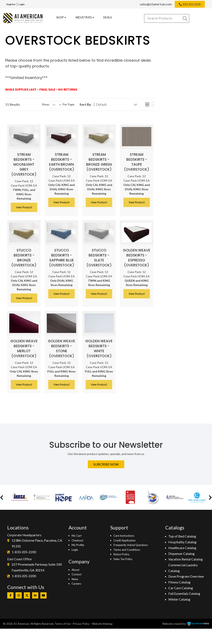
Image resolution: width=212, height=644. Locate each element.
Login (22, 4)
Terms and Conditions (127, 550)
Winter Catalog (179, 599)
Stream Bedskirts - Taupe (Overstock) (137, 162)
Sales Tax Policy (123, 559)
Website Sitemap (102, 624)
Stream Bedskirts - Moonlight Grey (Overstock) (24, 164)
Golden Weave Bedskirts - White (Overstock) (99, 348)
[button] (2, 497)
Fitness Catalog (179, 582)
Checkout (77, 540)
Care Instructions (124, 536)
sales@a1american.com (156, 4)
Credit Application (125, 540)
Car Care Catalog (181, 588)
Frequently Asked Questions (131, 545)
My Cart (77, 536)
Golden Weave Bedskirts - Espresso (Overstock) (137, 258)
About (75, 570)
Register (11, 4)
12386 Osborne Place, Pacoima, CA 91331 (37, 543)
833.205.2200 (192, 4)
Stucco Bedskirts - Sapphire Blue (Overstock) (62, 258)
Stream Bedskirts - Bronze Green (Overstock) (99, 162)
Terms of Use (63, 624)
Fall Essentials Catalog (184, 593)
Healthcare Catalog (182, 548)
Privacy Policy (81, 624)
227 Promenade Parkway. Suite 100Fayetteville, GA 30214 (37, 567)
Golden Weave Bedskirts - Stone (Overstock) (61, 348)
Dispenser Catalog (181, 554)
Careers (76, 584)
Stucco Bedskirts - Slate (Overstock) (99, 258)
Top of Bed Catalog (182, 536)
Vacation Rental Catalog (185, 559)
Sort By (85, 104)
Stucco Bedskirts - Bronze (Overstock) (24, 258)
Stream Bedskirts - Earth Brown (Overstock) (62, 162)
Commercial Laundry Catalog (183, 568)
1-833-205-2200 (24, 552)
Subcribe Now (106, 464)
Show (45, 104)
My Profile (78, 545)
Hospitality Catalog (182, 542)
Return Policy (121, 554)
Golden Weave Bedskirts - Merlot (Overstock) (24, 348)
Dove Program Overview (186, 576)
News (75, 579)
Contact (76, 574)
